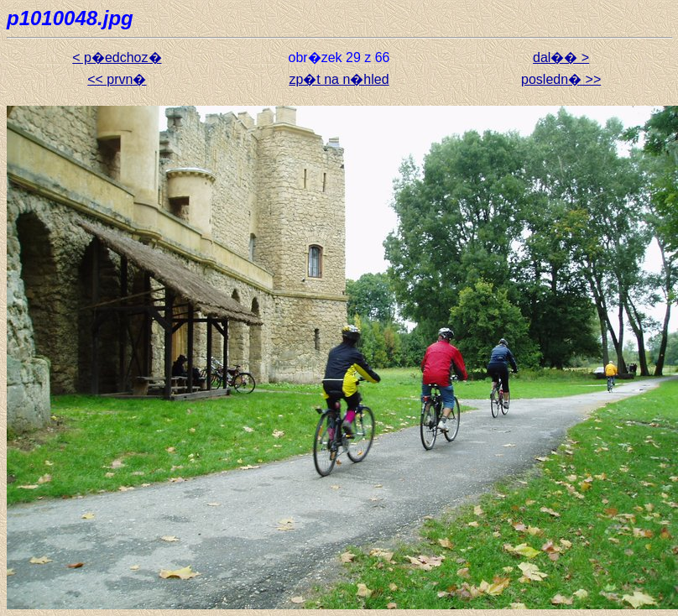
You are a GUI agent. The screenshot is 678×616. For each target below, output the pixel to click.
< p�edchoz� (117, 57)
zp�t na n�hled (339, 79)
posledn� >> (561, 79)
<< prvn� (117, 79)
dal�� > (561, 57)
